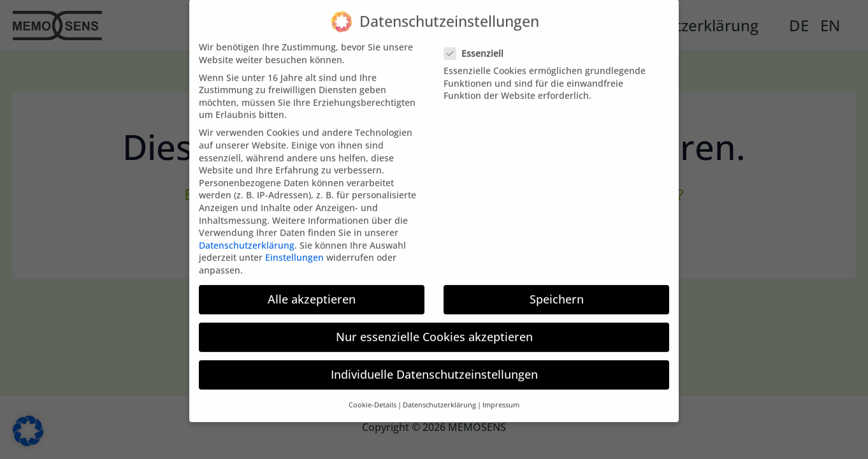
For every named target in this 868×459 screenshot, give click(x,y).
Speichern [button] (557, 291)
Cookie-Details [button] (373, 397)
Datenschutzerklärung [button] (439, 397)
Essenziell (478, 45)
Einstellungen (294, 250)
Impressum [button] (501, 397)
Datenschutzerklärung (247, 237)
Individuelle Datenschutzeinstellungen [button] (434, 367)
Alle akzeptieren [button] (312, 291)
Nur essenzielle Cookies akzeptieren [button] (434, 329)
